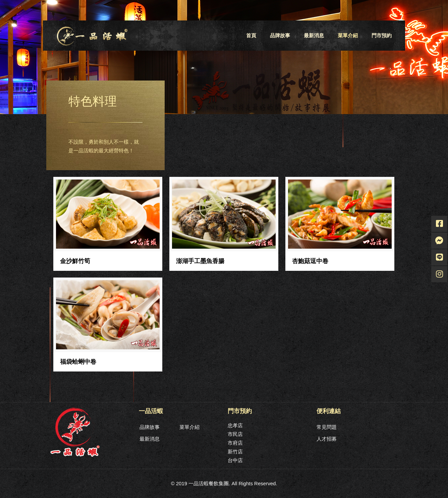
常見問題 (327, 427)
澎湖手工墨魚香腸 (200, 261)
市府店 (235, 443)
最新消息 (150, 439)
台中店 (235, 460)
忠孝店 (235, 425)
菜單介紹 (189, 427)
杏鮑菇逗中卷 (310, 261)
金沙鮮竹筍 (75, 261)
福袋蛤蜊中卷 (78, 362)
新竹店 (235, 452)
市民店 (235, 434)
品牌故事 (150, 427)
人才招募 (327, 439)
